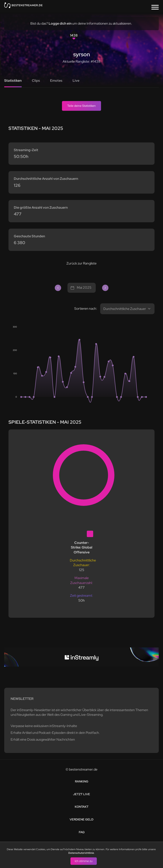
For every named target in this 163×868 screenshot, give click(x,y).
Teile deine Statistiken (81, 106)
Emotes (56, 81)
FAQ (82, 832)
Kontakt (82, 807)
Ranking (82, 781)
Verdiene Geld (81, 819)
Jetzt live (81, 794)
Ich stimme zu (84, 861)
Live (76, 81)
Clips (36, 81)
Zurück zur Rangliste (81, 263)
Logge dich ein (60, 23)
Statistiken (13, 81)
